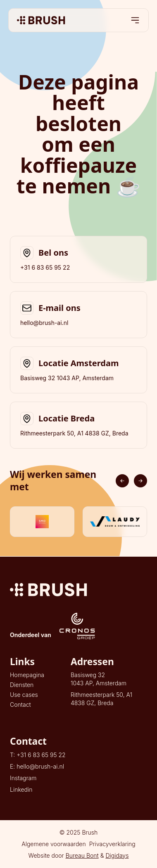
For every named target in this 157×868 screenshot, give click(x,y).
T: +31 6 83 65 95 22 (38, 755)
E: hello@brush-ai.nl (37, 766)
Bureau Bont (82, 855)
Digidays (117, 855)
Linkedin (21, 789)
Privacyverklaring (112, 844)
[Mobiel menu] (135, 20)
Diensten (22, 685)
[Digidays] (78, 590)
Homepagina (27, 675)
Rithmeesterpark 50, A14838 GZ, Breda (101, 699)
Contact (20, 705)
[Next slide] (140, 481)
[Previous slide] (122, 481)
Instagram (23, 778)
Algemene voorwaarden (54, 844)
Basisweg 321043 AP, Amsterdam (99, 679)
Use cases (24, 695)
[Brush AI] (41, 20)
